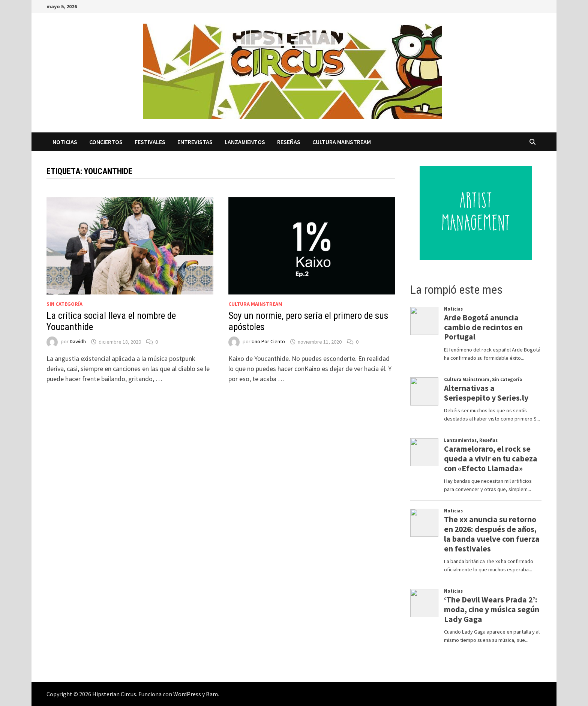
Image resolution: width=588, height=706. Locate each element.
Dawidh (78, 342)
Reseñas (289, 142)
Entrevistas (195, 142)
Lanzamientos (245, 142)
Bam (212, 694)
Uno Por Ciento (268, 342)
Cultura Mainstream (342, 142)
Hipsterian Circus (114, 694)
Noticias (65, 142)
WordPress (187, 694)
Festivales (150, 142)
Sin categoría (64, 304)
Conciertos (106, 142)
